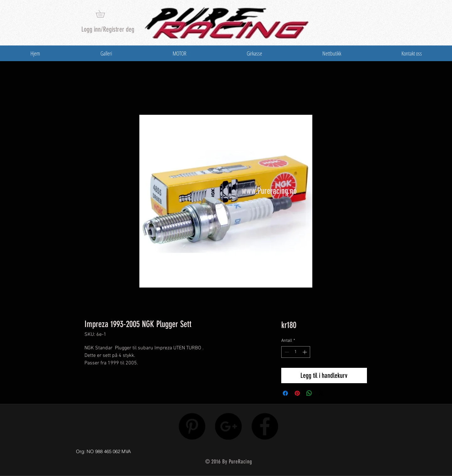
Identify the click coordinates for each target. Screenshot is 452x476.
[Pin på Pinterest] (297, 393)
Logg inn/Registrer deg (108, 29)
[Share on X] (321, 393)
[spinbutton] (296, 352)
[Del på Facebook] (285, 393)
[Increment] (305, 352)
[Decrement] (286, 352)
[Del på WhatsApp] (309, 393)
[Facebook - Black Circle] (265, 426)
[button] (104, 14)
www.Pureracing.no (269, 191)
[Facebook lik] (334, 450)
